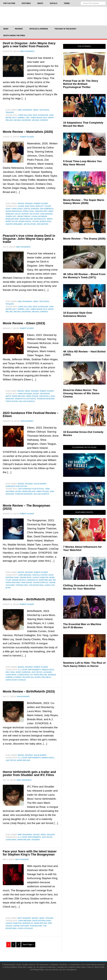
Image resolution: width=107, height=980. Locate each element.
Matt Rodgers (24, 918)
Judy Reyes (37, 672)
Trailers (10, 112)
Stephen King (22, 585)
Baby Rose (30, 206)
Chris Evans (17, 209)
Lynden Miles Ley (25, 675)
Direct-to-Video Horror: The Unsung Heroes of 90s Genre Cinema (81, 393)
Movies (21, 204)
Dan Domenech (47, 209)
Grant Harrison (23, 672)
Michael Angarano (22, 120)
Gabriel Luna (23, 118)
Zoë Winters (42, 224)
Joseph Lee (11, 216)
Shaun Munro (40, 484)
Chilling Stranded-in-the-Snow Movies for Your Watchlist (82, 587)
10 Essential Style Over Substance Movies (78, 314)
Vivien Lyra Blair (25, 928)
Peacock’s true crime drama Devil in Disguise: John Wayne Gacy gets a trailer (29, 239)
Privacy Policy (38, 970)
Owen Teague (32, 396)
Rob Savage (27, 583)
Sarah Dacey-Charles (16, 680)
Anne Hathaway (25, 394)
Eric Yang (10, 672)
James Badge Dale (39, 118)
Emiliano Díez (41, 211)
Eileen (36, 394)
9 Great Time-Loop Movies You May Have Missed (82, 163)
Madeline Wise (12, 219)
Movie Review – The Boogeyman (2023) (26, 507)
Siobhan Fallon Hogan (25, 399)
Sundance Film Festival (17, 486)
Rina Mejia (46, 677)
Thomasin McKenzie (46, 399)
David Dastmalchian (42, 921)
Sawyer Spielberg (14, 224)
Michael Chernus (40, 120)
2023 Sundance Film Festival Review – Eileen (31, 414)
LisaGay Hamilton (40, 578)
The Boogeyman (36, 585)
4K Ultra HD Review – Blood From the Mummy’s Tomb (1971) (84, 276)
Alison (21, 206)
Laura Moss (11, 675)
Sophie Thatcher (21, 926)
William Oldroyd (27, 401)
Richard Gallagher (32, 677)
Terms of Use (99, 967)
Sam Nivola (45, 396)
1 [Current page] (8, 944)
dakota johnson (31, 209)
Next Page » (28, 944)
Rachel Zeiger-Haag (42, 221)
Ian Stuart (34, 214)
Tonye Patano (12, 401)
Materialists (40, 219)
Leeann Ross (26, 578)
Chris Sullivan (25, 115)
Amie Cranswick (25, 110)
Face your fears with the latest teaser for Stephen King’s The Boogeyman (30, 853)
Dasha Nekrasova (14, 211)
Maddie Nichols (19, 580)
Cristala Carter (40, 575)
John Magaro (46, 214)
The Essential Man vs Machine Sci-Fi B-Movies (82, 626)
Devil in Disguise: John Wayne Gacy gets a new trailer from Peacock (29, 45)
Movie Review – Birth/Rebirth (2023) (29, 599)
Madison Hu (33, 580)
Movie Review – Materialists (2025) (28, 132)
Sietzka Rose (30, 224)
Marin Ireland (26, 219)
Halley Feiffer (22, 214)
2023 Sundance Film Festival (31, 489)
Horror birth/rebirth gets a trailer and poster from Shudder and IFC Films (29, 773)
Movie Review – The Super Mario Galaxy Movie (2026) (84, 202)
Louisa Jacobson (39, 216)
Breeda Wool (48, 670)
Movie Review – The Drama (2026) (84, 239)
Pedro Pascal (25, 221)
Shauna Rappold (41, 583)
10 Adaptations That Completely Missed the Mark (83, 124)
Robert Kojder (41, 204)
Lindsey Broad (24, 216)
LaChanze (48, 672)
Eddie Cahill (29, 211)
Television (44, 110)
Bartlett (40, 206)
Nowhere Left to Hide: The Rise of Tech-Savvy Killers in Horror (84, 664)
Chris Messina (25, 575)
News (36, 110)
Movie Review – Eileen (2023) (24, 323)
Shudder (35, 840)
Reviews (29, 204)
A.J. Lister (23, 670)
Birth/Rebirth (35, 670)
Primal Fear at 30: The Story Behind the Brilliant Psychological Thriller (81, 84)
